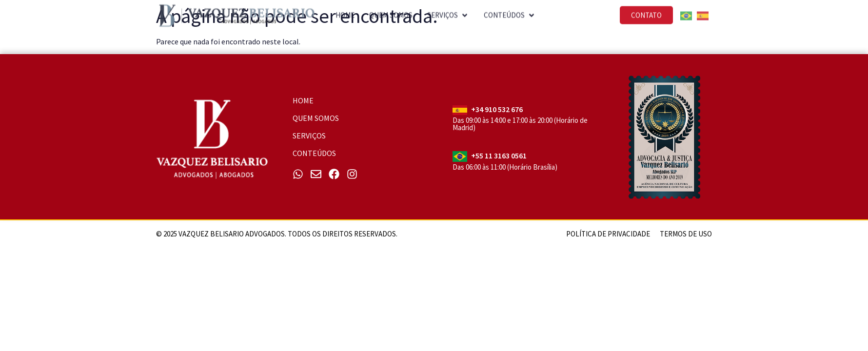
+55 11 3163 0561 (499, 156)
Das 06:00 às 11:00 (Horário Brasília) (505, 167)
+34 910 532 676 (497, 109)
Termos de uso (686, 234)
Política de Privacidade (608, 234)
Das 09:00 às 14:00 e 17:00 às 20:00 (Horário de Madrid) (520, 124)
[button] (448, 10)
